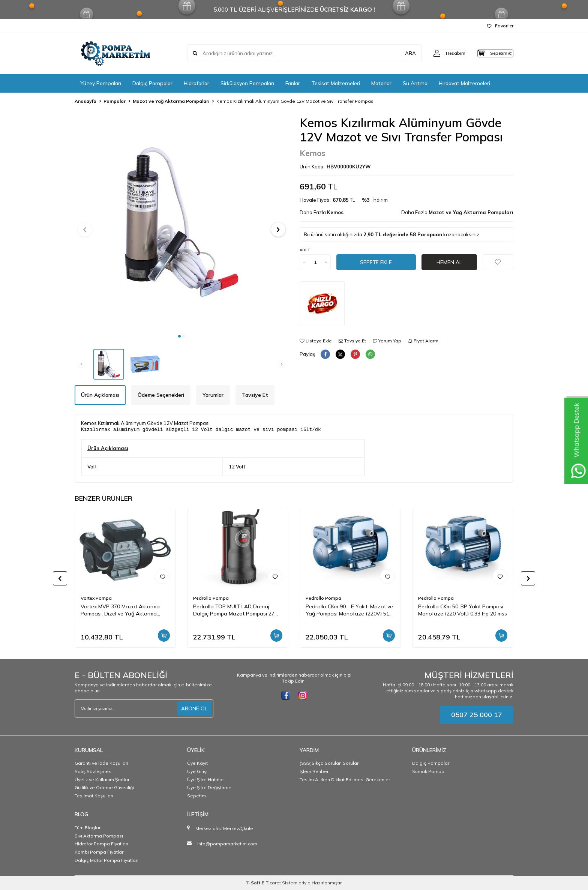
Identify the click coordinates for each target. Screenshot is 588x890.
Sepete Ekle (376, 262)
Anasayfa (85, 101)
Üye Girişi (197, 771)
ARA (396, 53)
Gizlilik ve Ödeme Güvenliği (104, 787)
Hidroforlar (196, 83)
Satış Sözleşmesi (94, 771)
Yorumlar (213, 395)
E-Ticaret (271, 883)
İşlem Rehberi (315, 771)
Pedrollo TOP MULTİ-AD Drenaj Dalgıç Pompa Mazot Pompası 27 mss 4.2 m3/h (234, 610)
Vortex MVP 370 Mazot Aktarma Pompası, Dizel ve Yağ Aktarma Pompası (120, 610)
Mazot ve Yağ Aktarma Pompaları (171, 101)
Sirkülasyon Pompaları (247, 83)
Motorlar (381, 83)
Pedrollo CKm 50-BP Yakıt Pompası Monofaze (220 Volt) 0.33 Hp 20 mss (463, 610)
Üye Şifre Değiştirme (209, 787)
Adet (305, 250)
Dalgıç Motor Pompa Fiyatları (106, 860)
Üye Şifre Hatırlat (205, 780)
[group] (181, 222)
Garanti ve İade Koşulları (101, 763)
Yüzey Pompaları (101, 83)
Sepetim (196, 796)
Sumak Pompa (428, 771)
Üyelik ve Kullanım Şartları (103, 780)
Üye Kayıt (197, 763)
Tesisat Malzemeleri (336, 83)
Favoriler (500, 26)
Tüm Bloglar (88, 828)
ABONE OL (194, 708)
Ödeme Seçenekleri (161, 395)
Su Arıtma (415, 83)
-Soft (254, 883)
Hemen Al (449, 262)
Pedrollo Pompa (211, 598)
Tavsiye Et (352, 341)
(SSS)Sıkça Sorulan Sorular (329, 763)
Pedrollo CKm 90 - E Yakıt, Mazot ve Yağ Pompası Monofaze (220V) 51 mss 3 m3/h (349, 610)
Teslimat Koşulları (94, 796)
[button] (179, 336)
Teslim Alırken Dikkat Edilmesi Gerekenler (345, 780)
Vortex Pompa (96, 598)
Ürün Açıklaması (100, 395)
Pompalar (115, 101)
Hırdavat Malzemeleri (464, 83)
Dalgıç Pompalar (152, 83)
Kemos (312, 153)
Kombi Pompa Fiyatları (100, 852)
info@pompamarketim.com (227, 844)
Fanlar (293, 83)
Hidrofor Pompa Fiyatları (101, 844)
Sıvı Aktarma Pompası (99, 836)
